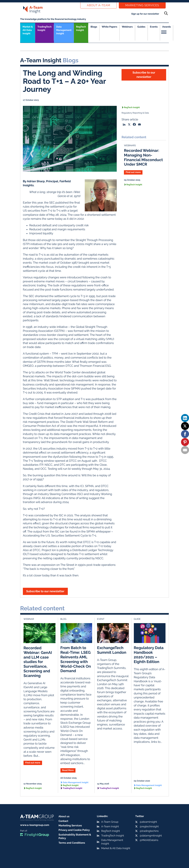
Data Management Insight (64, 30)
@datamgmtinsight (151, 836)
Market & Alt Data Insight (116, 848)
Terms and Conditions (72, 843)
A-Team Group (110, 822)
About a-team (98, 5)
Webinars (127, 27)
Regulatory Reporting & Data (135, 113)
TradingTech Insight (44, 28)
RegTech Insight (81, 28)
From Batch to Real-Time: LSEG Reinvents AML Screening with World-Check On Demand (76, 659)
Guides (141, 27)
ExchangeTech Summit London (112, 650)
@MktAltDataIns (149, 840)
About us (64, 816)
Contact (63, 821)
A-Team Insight (110, 826)
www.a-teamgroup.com (35, 825)
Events (154, 27)
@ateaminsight (148, 822)
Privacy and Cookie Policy (74, 830)
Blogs (94, 27)
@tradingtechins (149, 831)
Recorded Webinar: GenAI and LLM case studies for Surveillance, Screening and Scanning (38, 662)
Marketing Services (142, 5)
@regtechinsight (149, 826)
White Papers (109, 27)
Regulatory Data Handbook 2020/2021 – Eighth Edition (149, 655)
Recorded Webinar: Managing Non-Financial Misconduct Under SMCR (143, 157)
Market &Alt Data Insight (28, 30)
